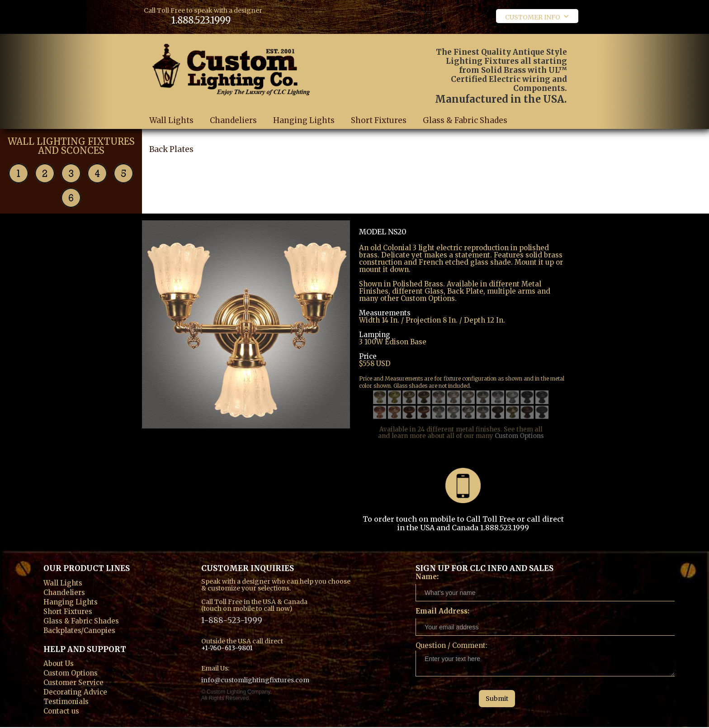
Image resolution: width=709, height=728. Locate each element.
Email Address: (442, 611)
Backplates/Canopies (79, 630)
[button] (537, 16)
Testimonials (66, 701)
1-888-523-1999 (232, 620)
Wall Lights (171, 120)
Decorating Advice (75, 691)
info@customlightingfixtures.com (255, 680)
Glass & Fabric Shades (465, 128)
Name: (427, 577)
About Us (59, 663)
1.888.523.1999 (201, 20)
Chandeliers (233, 120)
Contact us (61, 710)
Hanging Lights (304, 120)
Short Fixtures (379, 120)
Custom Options (514, 425)
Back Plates (171, 158)
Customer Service (73, 682)
